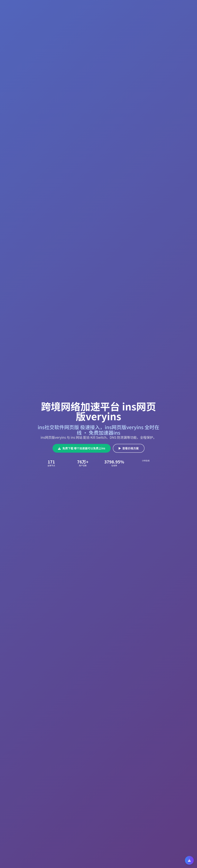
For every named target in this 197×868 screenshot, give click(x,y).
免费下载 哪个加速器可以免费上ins (82, 448)
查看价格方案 (129, 448)
